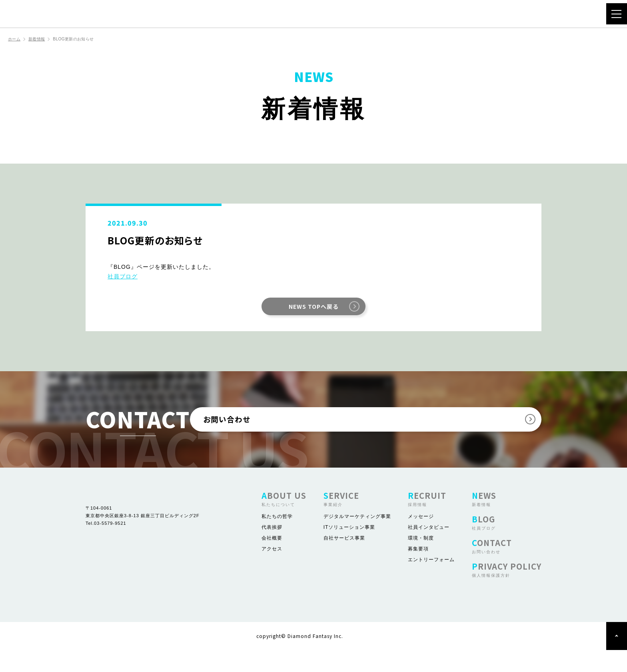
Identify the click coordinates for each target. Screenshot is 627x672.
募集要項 (418, 571)
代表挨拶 (272, 549)
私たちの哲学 (277, 538)
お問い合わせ (375, 431)
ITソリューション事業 (349, 549)
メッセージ (421, 538)
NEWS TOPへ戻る (313, 307)
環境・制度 (421, 560)
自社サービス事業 (344, 560)
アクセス (272, 571)
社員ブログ (123, 277)
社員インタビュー (429, 549)
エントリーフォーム (431, 582)
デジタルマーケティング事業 (357, 538)
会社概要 (272, 560)
